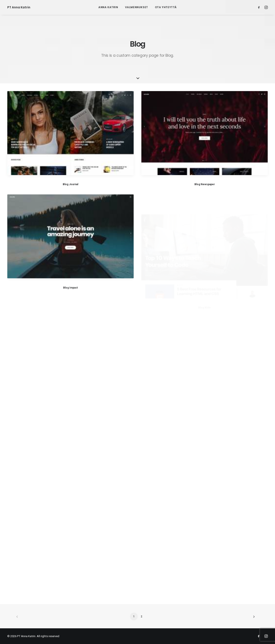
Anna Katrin (108, 7)
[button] (260, 7)
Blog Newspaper (205, 184)
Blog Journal (70, 184)
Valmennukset (137, 7)
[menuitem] (108, 7)
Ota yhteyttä (166, 7)
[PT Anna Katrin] (19, 7)
